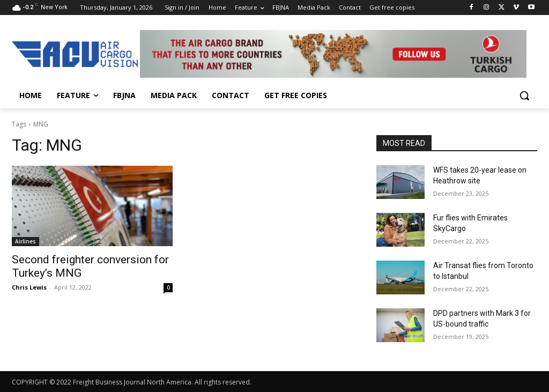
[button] (524, 95)
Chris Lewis (29, 287)
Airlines (25, 241)
